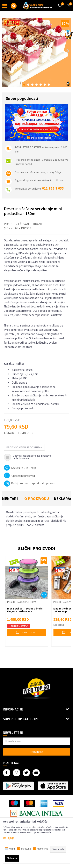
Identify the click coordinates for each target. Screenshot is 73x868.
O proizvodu (37, 498)
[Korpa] (68, 9)
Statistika (26, 849)
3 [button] (32, 85)
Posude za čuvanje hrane (23, 224)
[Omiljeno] (60, 3)
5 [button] (41, 85)
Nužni (12, 849)
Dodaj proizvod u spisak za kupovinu (29, 483)
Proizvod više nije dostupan (24, 447)
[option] (36, 52)
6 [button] (45, 85)
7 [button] (49, 85)
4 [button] (36, 85)
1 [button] (24, 85)
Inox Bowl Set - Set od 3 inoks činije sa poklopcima (25, 610)
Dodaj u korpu (27, 632)
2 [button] (28, 85)
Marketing (42, 849)
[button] (14, 6)
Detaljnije (9, 838)
